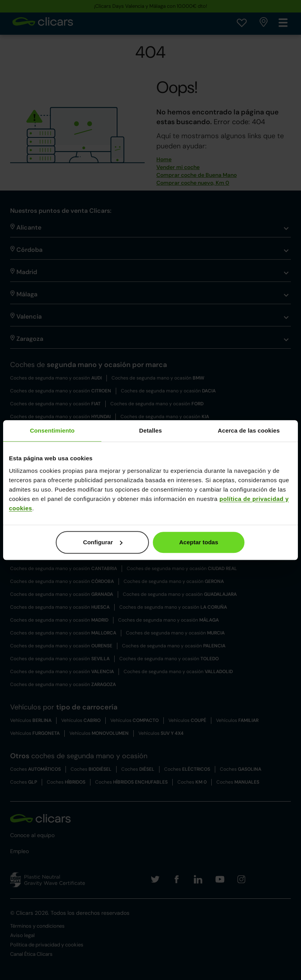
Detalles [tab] (150, 430)
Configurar (103, 542)
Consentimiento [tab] (52, 430)
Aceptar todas (199, 542)
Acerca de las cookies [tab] (249, 430)
